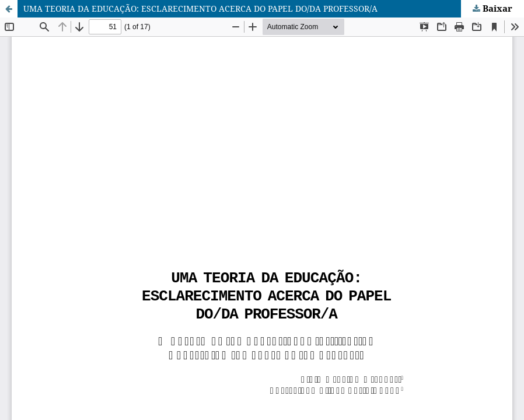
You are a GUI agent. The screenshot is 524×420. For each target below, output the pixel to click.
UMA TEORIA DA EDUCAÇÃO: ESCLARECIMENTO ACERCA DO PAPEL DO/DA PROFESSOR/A (200, 8)
